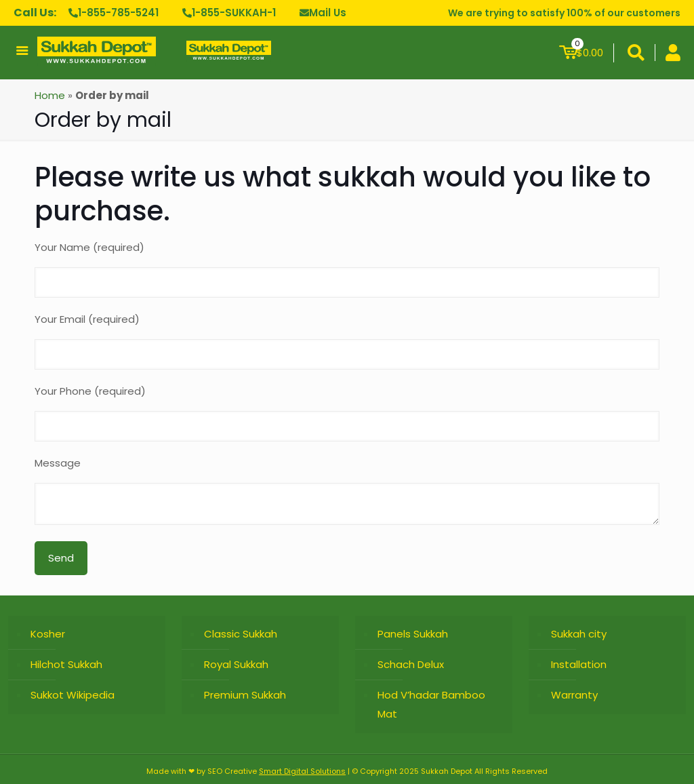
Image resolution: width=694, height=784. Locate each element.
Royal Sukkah (236, 664)
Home (50, 95)
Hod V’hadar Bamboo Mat (431, 704)
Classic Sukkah (241, 634)
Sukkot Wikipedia (73, 695)
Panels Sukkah (413, 634)
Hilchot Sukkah (66, 664)
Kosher (48, 634)
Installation (579, 664)
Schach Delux (411, 664)
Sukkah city (579, 634)
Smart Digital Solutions (302, 771)
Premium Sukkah (245, 695)
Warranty (574, 695)
